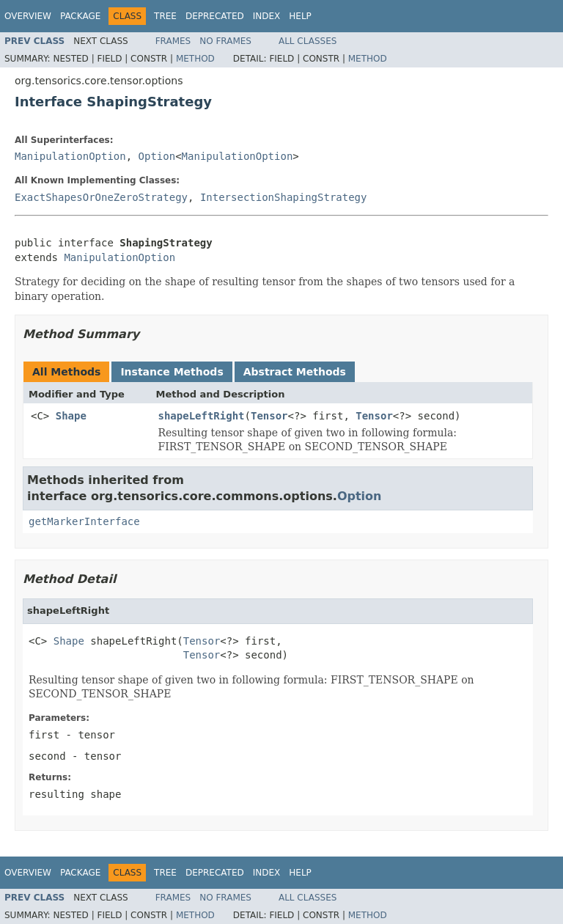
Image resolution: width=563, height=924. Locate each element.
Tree (165, 16)
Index (267, 16)
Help (300, 16)
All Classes (308, 41)
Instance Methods (172, 372)
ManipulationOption (70, 156)
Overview (28, 16)
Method (195, 59)
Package (80, 16)
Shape (71, 416)
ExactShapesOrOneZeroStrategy (101, 197)
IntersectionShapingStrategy (284, 197)
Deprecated (215, 16)
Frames (173, 41)
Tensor (269, 416)
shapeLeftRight (202, 416)
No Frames (225, 41)
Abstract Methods (295, 372)
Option (157, 156)
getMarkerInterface (84, 521)
